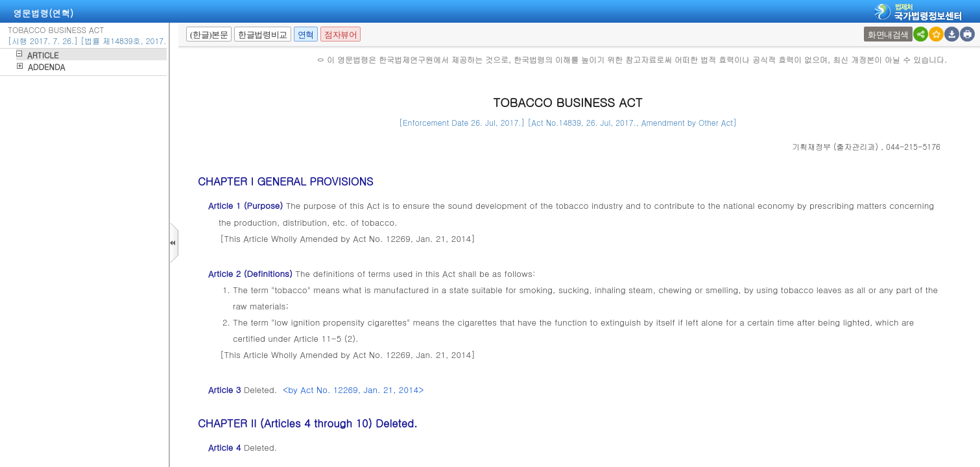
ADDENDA (46, 66)
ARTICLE (43, 55)
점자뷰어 (341, 35)
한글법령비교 (263, 35)
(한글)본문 (209, 35)
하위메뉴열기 (19, 54)
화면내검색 (888, 35)
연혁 (306, 35)
